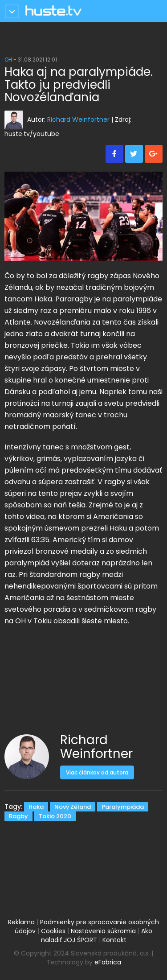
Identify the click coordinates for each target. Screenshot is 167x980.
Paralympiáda (123, 807)
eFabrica (108, 962)
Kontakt (114, 940)
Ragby (18, 816)
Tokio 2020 (55, 816)
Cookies (53, 931)
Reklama (21, 922)
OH (8, 60)
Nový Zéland (73, 807)
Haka (36, 807)
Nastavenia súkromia (103, 931)
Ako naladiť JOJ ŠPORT (97, 935)
